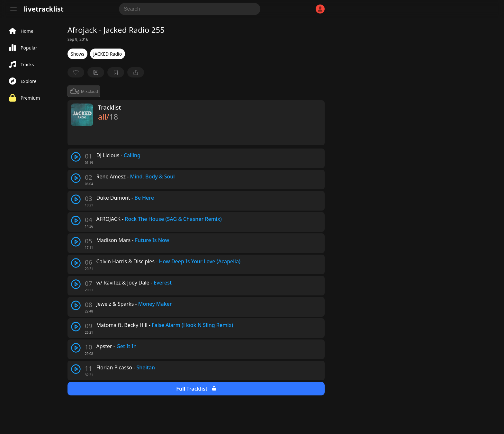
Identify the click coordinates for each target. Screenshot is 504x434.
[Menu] (14, 9)
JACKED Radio (108, 54)
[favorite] (76, 72)
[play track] (76, 157)
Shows (77, 54)
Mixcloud (84, 91)
